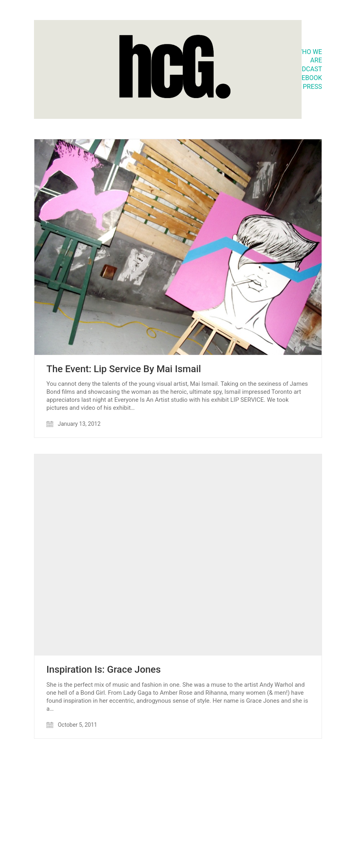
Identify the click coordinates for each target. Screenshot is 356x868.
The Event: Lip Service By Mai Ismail (124, 369)
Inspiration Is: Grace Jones (104, 670)
